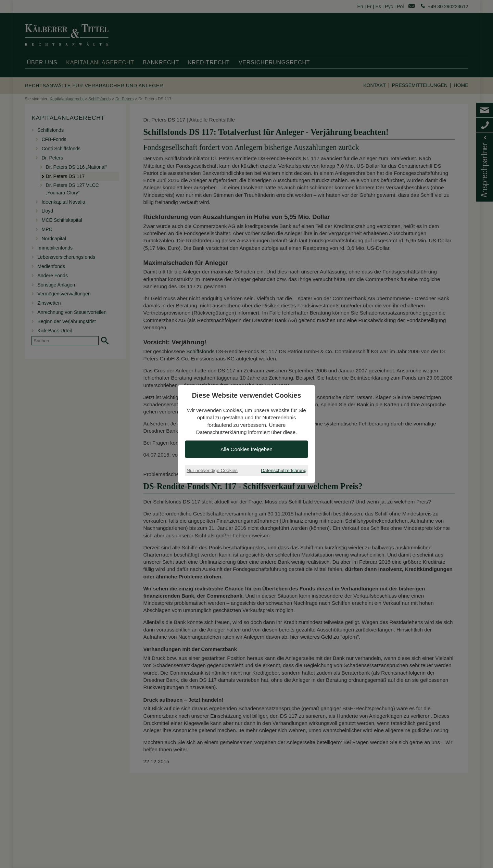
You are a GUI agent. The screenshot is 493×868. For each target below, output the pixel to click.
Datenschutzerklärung (284, 470)
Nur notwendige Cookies (212, 470)
